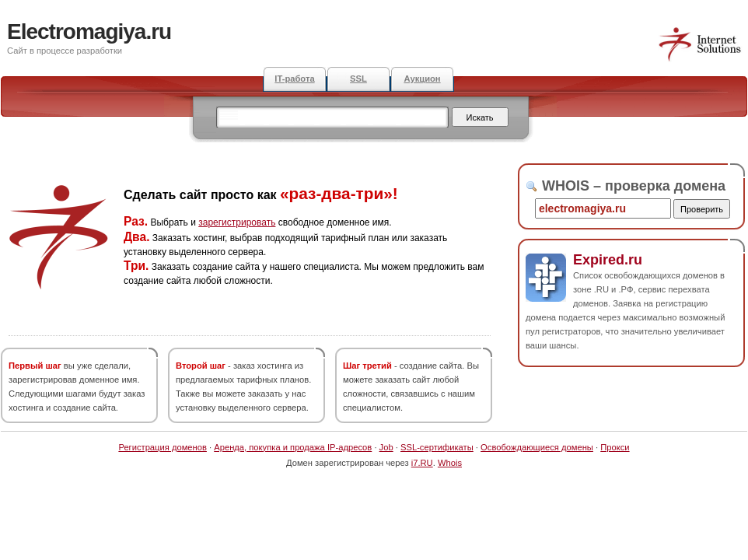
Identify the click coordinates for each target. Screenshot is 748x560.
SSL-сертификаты (437, 447)
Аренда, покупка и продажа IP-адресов (293, 447)
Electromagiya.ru (89, 31)
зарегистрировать (237, 222)
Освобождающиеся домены (537, 447)
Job (386, 447)
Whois (450, 463)
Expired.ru (608, 260)
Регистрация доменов (163, 447)
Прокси (615, 447)
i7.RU (422, 463)
